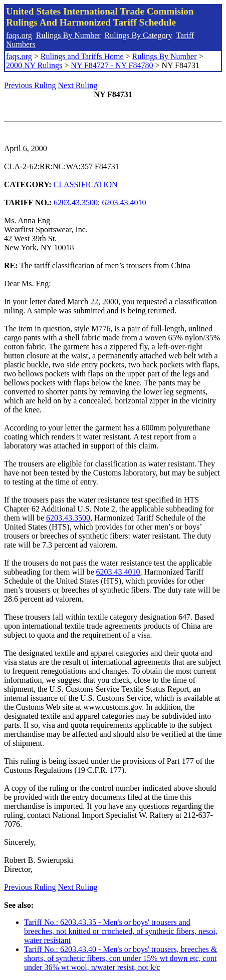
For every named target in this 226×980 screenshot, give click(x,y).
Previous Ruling (30, 85)
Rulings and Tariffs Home (82, 56)
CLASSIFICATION (86, 184)
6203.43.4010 (124, 202)
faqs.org (19, 35)
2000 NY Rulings (34, 65)
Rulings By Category (139, 35)
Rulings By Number (68, 35)
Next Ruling (78, 85)
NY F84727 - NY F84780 (112, 65)
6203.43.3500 (76, 202)
